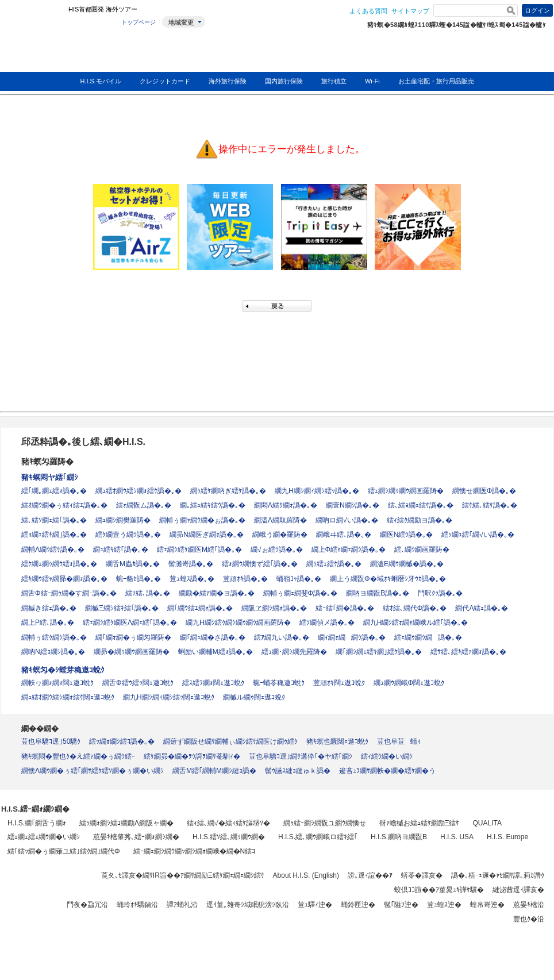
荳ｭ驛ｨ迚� (315, 905)
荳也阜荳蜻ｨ (399, 741)
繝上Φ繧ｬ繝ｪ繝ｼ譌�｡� (349, 549)
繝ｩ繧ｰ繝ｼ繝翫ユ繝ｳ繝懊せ (325, 823)
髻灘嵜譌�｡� (191, 564)
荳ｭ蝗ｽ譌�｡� (192, 579)
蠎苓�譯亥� (422, 875)
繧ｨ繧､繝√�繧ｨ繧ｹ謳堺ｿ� (228, 823)
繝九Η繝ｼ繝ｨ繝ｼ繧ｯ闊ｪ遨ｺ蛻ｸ (169, 697)
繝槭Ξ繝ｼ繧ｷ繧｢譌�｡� (122, 608)
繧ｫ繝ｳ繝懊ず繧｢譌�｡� (260, 564)
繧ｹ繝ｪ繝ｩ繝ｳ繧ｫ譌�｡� (59, 564)
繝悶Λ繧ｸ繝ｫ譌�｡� (286, 505)
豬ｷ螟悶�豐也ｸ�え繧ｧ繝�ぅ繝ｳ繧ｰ (78, 756)
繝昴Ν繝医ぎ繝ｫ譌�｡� (207, 535)
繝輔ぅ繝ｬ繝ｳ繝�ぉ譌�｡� (202, 520)
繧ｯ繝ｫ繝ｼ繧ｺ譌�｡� (122, 741)
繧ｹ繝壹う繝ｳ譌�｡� (128, 535)
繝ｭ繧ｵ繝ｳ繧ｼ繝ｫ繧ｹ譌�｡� (138, 491)
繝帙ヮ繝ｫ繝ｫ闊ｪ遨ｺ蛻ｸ (57, 683)
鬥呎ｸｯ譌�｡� (440, 593)
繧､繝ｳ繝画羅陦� (422, 549)
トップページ (138, 22)
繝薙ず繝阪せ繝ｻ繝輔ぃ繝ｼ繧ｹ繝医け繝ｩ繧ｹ (230, 741)
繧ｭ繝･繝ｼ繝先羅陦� (294, 652)
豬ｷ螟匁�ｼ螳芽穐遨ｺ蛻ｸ (63, 670)
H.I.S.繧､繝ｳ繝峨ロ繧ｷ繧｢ (318, 837)
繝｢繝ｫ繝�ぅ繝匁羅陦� (133, 637)
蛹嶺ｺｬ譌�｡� (299, 579)
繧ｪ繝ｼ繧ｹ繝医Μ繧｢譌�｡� (199, 549)
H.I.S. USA (457, 837)
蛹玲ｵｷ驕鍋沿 (137, 905)
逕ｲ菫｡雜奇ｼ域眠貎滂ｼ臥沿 (248, 905)
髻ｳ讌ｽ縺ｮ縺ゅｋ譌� (298, 771)
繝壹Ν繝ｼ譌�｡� (353, 505)
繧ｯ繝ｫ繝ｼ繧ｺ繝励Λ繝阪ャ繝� (126, 823)
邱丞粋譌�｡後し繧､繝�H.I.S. (83, 442)
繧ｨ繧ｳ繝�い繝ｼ (387, 756)
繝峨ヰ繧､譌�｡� (344, 535)
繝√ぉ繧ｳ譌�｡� (277, 549)
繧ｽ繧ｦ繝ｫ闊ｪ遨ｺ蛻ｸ (213, 683)
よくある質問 (368, 11)
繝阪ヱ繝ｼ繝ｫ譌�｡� (274, 608)
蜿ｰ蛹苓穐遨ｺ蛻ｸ (279, 683)
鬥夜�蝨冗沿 (87, 905)
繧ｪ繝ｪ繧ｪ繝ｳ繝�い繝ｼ (44, 837)
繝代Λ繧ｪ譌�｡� (482, 608)
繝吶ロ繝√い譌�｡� (347, 520)
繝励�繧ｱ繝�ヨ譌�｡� (217, 593)
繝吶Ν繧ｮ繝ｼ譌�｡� (53, 652)
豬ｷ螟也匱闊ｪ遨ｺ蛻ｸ (337, 741)
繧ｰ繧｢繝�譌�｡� (345, 608)
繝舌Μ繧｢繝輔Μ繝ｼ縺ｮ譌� (214, 771)
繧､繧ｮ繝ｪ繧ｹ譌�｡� (421, 505)
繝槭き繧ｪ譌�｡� (49, 608)
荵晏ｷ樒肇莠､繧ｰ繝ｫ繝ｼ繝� (136, 837)
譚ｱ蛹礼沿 (182, 905)
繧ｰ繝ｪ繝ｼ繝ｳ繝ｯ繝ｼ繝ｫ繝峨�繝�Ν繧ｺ (195, 851)
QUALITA (487, 823)
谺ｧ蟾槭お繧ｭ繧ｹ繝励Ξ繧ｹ (420, 823)
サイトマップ (410, 11)
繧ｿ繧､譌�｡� (148, 593)
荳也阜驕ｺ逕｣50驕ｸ (51, 741)
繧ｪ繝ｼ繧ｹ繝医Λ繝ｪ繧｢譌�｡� (130, 622)
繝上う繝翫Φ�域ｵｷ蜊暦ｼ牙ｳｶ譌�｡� (388, 579)
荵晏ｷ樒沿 (529, 905)
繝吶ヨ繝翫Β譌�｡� (378, 593)
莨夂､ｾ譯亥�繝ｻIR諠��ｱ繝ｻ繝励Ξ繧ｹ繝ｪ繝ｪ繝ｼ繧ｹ (183, 875)
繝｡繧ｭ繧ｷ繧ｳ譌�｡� (213, 505)
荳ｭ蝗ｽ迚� (444, 905)
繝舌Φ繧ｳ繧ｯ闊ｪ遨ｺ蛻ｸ (138, 683)
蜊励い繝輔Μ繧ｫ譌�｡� (216, 652)
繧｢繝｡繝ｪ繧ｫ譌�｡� (54, 491)
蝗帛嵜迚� (487, 905)
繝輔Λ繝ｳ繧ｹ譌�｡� (53, 549)
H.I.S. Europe (507, 837)
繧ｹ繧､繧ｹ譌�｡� (490, 505)
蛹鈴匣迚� (358, 905)
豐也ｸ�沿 (529, 919)
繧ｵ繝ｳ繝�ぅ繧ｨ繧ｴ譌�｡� (64, 505)
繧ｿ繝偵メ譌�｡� (327, 622)
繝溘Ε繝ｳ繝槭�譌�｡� (407, 564)
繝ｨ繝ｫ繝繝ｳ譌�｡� (352, 637)
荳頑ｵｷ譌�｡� (245, 579)
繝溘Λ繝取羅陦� (280, 520)
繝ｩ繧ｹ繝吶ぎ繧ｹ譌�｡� (228, 491)
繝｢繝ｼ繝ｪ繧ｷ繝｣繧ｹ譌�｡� (379, 652)
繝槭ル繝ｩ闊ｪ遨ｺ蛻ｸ (254, 697)
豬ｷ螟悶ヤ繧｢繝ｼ (50, 477)
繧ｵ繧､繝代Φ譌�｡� (415, 608)
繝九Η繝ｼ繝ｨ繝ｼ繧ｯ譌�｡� (317, 491)
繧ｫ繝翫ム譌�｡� (144, 505)
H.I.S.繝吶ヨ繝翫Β (399, 837)
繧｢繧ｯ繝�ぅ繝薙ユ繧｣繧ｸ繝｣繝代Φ (64, 851)
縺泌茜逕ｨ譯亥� (518, 890)
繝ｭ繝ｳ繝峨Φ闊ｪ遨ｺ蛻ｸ (409, 683)
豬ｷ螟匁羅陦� (47, 462)
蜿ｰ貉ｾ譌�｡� (138, 579)
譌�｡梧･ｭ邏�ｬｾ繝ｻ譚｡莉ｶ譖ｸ (498, 875)
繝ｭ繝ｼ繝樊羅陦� (123, 520)
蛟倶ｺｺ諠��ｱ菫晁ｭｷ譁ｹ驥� (439, 890)
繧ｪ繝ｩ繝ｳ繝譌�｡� (428, 637)
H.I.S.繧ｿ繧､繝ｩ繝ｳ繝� (229, 837)
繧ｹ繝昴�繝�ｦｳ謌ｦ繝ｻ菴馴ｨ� (192, 756)
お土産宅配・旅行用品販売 (436, 81)
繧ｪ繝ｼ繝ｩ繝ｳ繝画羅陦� (406, 491)
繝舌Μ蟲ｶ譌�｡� (133, 564)
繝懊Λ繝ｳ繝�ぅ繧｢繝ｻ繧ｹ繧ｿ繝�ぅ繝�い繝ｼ (93, 771)
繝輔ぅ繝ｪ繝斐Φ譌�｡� (301, 593)
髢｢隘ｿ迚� (401, 905)
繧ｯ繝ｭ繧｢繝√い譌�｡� (478, 535)
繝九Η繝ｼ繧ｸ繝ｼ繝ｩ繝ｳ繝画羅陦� (238, 622)
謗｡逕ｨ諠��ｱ (370, 875)
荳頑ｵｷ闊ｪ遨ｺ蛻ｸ (339, 683)
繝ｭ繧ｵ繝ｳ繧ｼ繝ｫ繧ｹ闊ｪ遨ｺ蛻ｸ (68, 697)
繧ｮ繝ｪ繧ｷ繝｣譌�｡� (54, 535)
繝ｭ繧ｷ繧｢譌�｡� (121, 549)
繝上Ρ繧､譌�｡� (48, 622)
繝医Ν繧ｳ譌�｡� (407, 535)
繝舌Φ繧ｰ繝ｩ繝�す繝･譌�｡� (69, 593)
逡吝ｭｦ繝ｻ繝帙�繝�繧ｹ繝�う (387, 771)
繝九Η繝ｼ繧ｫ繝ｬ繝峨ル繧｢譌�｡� (416, 622)
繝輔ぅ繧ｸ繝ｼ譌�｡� (54, 637)
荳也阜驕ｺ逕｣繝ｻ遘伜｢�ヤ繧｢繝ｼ (301, 756)
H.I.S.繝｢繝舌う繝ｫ (37, 823)
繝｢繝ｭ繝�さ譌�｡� (213, 637)
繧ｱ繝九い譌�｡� (282, 637)
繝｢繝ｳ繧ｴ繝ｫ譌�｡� (200, 608)
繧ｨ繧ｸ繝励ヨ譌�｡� (420, 520)
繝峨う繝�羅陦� (280, 535)
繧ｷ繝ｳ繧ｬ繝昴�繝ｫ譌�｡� (64, 579)
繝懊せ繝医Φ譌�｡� (484, 491)
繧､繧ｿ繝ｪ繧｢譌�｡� (54, 520)
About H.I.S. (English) (306, 875)
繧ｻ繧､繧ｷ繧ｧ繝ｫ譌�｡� (468, 652)
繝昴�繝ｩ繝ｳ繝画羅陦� (132, 652)
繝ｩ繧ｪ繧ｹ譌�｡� (334, 564)
